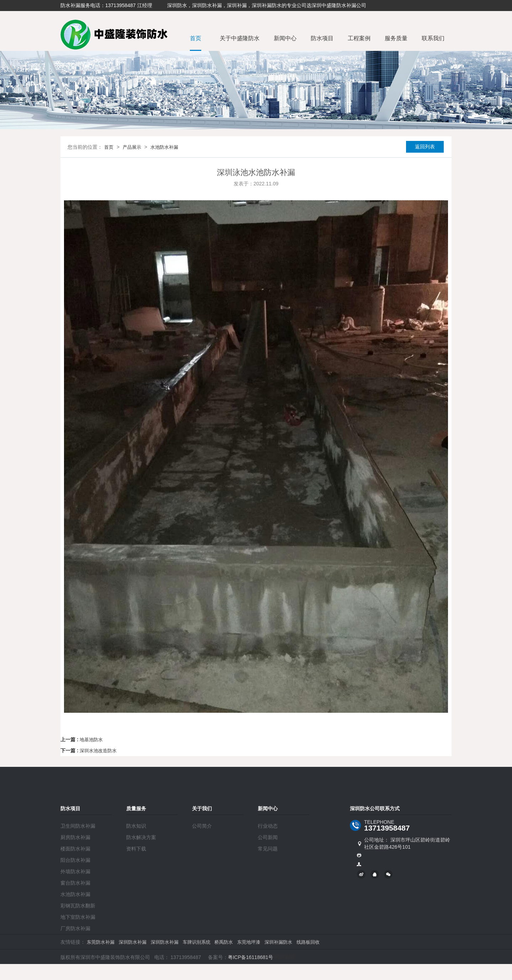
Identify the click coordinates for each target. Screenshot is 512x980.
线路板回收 (308, 942)
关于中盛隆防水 (240, 38)
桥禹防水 (224, 942)
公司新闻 (268, 837)
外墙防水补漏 (75, 871)
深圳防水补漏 (133, 942)
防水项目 (322, 38)
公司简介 (202, 826)
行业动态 (268, 826)
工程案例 (359, 38)
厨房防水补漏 (75, 837)
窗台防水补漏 (75, 883)
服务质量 (396, 38)
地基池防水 (91, 740)
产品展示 (132, 147)
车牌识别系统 (197, 942)
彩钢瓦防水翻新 (78, 906)
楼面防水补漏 (75, 849)
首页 (196, 38)
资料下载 (136, 849)
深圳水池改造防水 (98, 751)
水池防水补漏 (164, 147)
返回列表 (425, 147)
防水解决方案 (141, 837)
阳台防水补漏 (75, 860)
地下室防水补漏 (78, 917)
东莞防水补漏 (101, 942)
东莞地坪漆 (249, 942)
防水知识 (136, 826)
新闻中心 (285, 38)
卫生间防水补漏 (78, 826)
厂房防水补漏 (75, 928)
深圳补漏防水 (278, 942)
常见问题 (268, 849)
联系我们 (433, 38)
